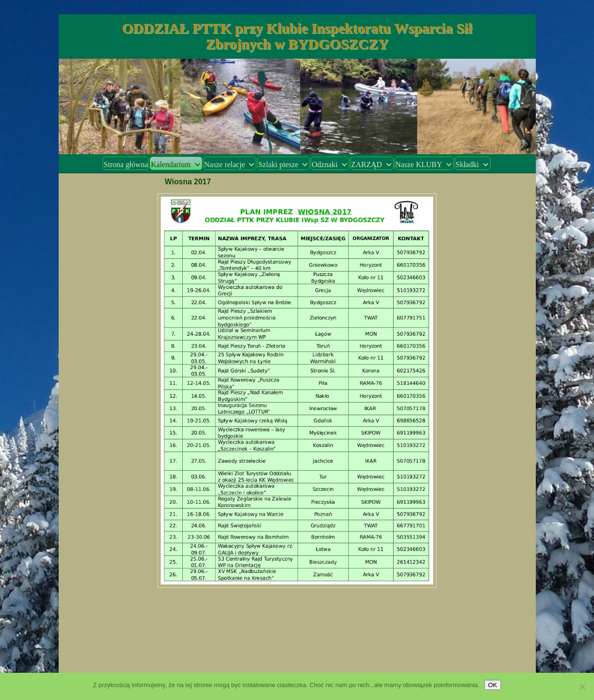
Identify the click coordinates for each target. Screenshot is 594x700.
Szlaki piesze (283, 164)
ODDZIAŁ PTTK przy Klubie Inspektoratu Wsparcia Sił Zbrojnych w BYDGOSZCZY (297, 36)
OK (493, 685)
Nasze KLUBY (424, 164)
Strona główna (126, 164)
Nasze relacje (230, 164)
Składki (473, 164)
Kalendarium (176, 164)
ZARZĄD (372, 164)
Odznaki (330, 164)
